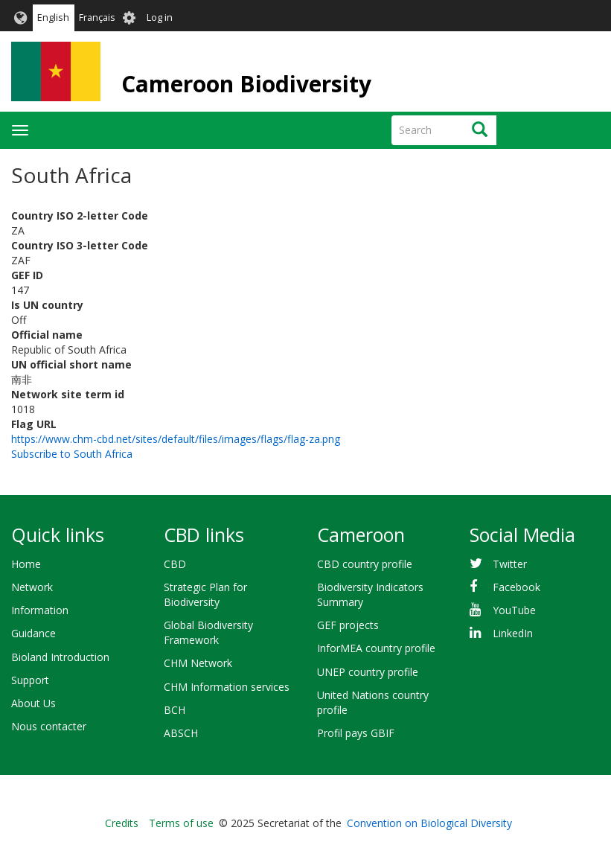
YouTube (514, 610)
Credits (122, 823)
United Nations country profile (373, 702)
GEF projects (348, 625)
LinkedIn (513, 633)
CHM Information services (227, 687)
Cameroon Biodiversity (246, 84)
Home (26, 564)
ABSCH (181, 733)
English (53, 17)
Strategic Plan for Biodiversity (205, 594)
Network (32, 587)
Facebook (516, 587)
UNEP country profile (368, 672)
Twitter (510, 564)
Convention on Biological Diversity (429, 823)
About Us (33, 703)
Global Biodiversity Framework (208, 632)
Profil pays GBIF (356, 733)
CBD (175, 564)
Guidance (33, 633)
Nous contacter (49, 726)
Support (30, 680)
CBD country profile (365, 564)
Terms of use (181, 823)
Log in (160, 17)
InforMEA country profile (376, 648)
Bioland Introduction (60, 657)
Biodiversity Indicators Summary (370, 594)
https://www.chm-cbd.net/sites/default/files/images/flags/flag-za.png (176, 439)
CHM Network (198, 663)
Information (40, 610)
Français (97, 17)
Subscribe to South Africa (72, 454)
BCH (175, 710)
